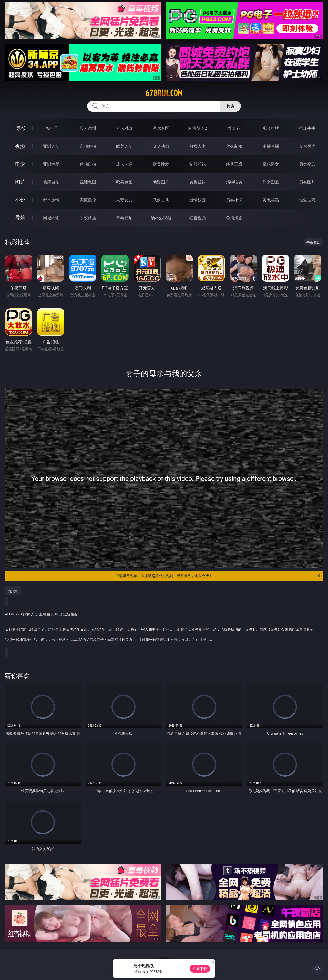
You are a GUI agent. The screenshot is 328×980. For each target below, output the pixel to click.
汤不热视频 (161, 218)
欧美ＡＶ (124, 146)
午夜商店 (88, 218)
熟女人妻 (198, 146)
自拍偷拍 (88, 146)
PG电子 (51, 128)
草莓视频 (124, 218)
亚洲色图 (88, 182)
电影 (20, 164)
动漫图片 (161, 182)
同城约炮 (51, 218)
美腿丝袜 (198, 182)
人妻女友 (124, 200)
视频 (20, 146)
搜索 (231, 106)
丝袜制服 (234, 146)
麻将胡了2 (197, 128)
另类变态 (307, 164)
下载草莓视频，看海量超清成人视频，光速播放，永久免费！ (218, 576)
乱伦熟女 (271, 164)
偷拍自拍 (88, 164)
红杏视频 (198, 218)
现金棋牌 (271, 128)
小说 (20, 200)
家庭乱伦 (88, 200)
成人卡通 (124, 164)
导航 (20, 218)
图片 (20, 182)
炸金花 (234, 128)
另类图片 (307, 182)
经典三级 (234, 164)
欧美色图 (124, 182)
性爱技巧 (307, 200)
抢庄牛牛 (307, 128)
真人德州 (88, 128)
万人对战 (124, 128)
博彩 (20, 128)
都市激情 (51, 200)
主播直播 (271, 146)
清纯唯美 (234, 182)
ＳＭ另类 (307, 146)
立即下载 (200, 969)
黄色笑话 (271, 200)
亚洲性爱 (51, 164)
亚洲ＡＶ (51, 146)
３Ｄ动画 (161, 146)
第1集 (13, 591)
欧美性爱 (161, 164)
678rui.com (164, 93)
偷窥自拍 (51, 182)
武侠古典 (161, 200)
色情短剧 (234, 218)
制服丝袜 (198, 164)
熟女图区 (271, 182)
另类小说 (234, 200)
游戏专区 (161, 128)
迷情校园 (198, 200)
